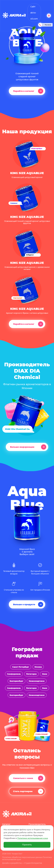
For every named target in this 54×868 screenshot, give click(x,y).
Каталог (6, 824)
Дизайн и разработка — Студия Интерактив (22, 863)
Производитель (37, 824)
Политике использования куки (33, 838)
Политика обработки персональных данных (22, 857)
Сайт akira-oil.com (34, 13)
